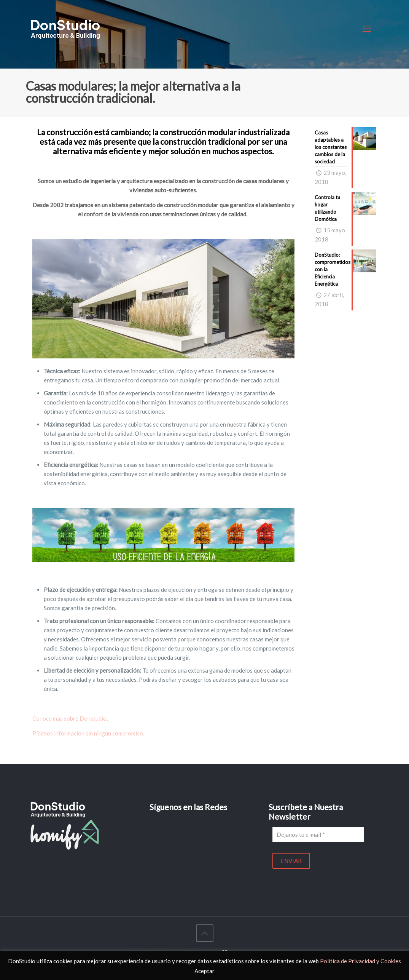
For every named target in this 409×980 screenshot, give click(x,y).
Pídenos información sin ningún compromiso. (89, 733)
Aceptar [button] (204, 971)
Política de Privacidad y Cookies (360, 961)
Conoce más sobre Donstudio (69, 718)
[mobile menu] (367, 29)
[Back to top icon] (205, 933)
